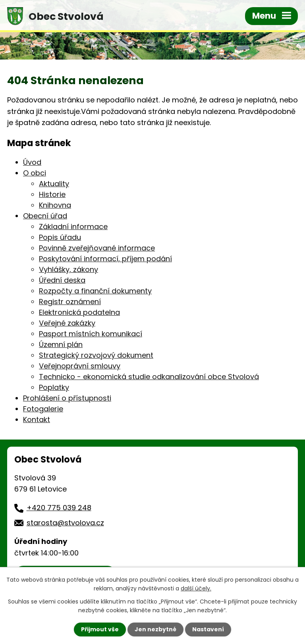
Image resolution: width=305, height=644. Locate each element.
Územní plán (61, 344)
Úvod (32, 162)
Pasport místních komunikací (91, 334)
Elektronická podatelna (79, 312)
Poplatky (54, 387)
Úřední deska (62, 280)
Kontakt (37, 419)
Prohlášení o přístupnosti (67, 398)
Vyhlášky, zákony (69, 269)
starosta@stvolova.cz (65, 523)
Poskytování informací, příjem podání (105, 259)
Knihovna (55, 205)
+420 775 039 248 (59, 508)
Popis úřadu (60, 237)
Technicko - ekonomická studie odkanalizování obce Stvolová (149, 377)
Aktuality (54, 184)
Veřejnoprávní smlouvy (80, 366)
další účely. (196, 588)
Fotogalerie (43, 409)
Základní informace (73, 227)
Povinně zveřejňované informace (97, 248)
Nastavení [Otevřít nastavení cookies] (208, 629)
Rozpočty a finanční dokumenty (95, 291)
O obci (35, 173)
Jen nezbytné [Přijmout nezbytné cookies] (155, 629)
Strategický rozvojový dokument (96, 355)
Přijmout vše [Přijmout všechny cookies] (100, 629)
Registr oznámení (70, 302)
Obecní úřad (45, 216)
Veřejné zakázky (67, 323)
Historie (52, 194)
